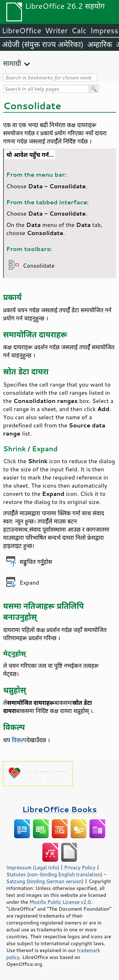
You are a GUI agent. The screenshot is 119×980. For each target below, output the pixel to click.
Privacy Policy (80, 867)
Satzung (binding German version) (45, 881)
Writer (56, 30)
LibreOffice (22, 30)
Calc (79, 30)
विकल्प (19, 740)
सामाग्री (12, 63)
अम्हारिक (100, 44)
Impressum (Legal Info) (33, 867)
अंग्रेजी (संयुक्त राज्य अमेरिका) (43, 44)
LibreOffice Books (60, 809)
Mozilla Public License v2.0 (60, 902)
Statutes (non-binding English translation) (54, 874)
